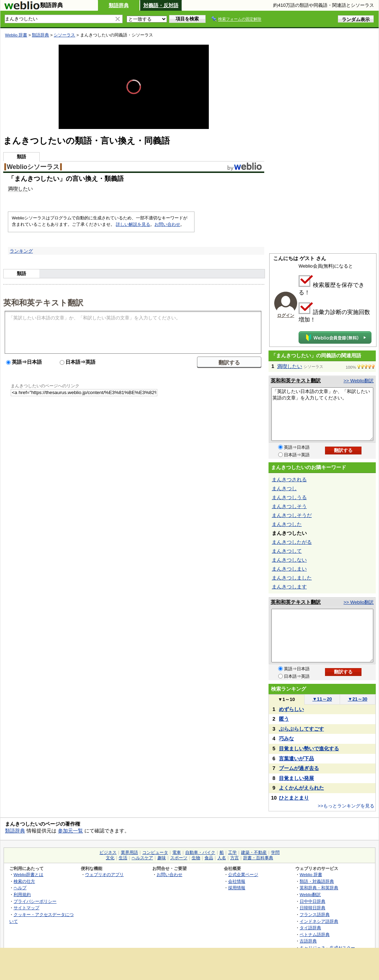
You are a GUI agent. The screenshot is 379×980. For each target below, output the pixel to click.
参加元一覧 (70, 831)
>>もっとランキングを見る (346, 806)
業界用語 (129, 852)
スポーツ (179, 858)
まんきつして (287, 551)
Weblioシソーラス (33, 167)
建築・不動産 (254, 852)
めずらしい (291, 709)
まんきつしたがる (292, 542)
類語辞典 (119, 5)
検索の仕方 (24, 881)
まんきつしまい (289, 569)
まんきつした (287, 524)
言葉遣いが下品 (296, 758)
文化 (110, 858)
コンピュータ (155, 852)
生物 (196, 858)
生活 (123, 858)
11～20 (322, 699)
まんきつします (289, 587)
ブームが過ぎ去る (299, 768)
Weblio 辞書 (16, 35)
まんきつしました (292, 578)
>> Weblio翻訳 (359, 381)
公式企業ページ (243, 874)
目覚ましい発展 (296, 778)
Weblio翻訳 (310, 894)
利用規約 (22, 894)
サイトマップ (26, 908)
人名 (222, 858)
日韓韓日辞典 (312, 908)
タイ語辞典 (310, 928)
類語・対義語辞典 (317, 881)
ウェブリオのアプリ (104, 874)
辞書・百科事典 (258, 858)
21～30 (358, 699)
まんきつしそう (289, 506)
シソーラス (64, 35)
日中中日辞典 (312, 901)
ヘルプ (20, 888)
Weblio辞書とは (28, 874)
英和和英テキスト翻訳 (43, 302)
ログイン (286, 315)
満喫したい (290, 366)
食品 (209, 858)
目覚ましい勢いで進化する (309, 748)
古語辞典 (308, 941)
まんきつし (284, 488)
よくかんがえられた (301, 788)
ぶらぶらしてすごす (301, 729)
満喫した (18, 189)
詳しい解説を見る (133, 224)
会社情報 (237, 881)
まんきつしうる (289, 497)
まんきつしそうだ (292, 515)
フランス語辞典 (315, 914)
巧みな (286, 738)
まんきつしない (289, 560)
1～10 (286, 699)
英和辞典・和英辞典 (319, 888)
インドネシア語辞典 (319, 921)
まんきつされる (289, 479)
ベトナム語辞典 (315, 934)
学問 (275, 852)
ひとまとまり (294, 798)
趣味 (162, 858)
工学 (232, 852)
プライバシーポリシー (35, 901)
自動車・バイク (200, 852)
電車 (177, 852)
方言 (235, 858)
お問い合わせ (167, 224)
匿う (284, 719)
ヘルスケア (142, 858)
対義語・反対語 (161, 5)
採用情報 (237, 888)
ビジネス (108, 852)
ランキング (21, 251)
